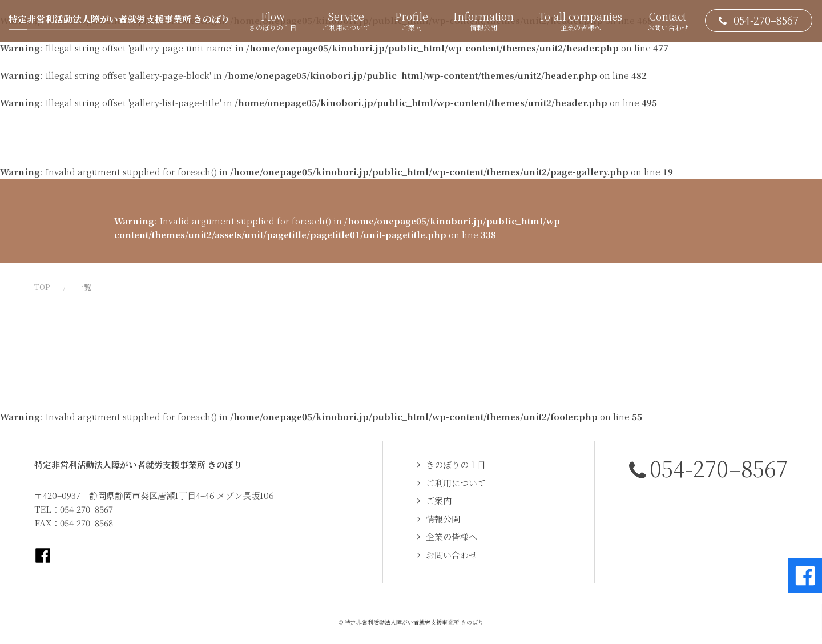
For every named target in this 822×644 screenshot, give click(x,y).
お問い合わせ (452, 555)
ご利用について (456, 483)
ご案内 (439, 500)
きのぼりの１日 (456, 464)
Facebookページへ (43, 556)
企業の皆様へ (452, 536)
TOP (42, 287)
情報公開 (443, 519)
